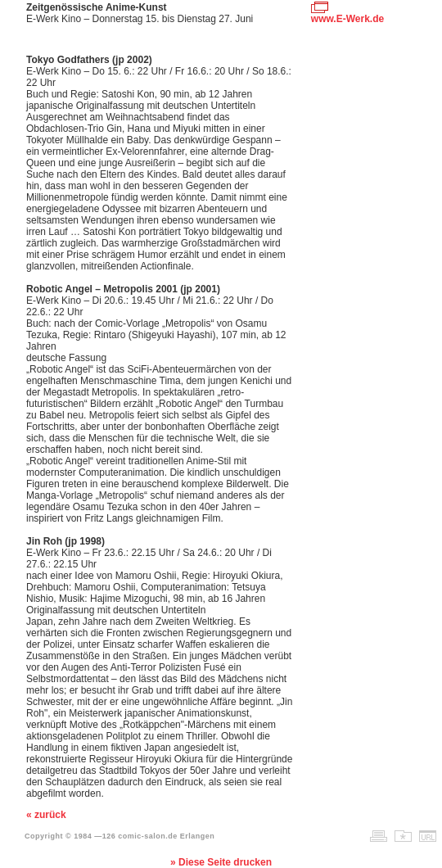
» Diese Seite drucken (221, 862)
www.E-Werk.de (347, 19)
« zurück (46, 815)
